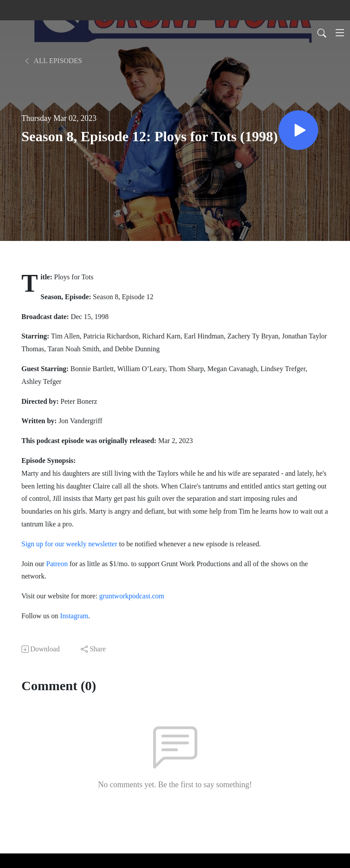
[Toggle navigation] (340, 33)
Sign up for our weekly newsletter (70, 544)
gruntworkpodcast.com (131, 596)
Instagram (74, 616)
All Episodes (53, 61)
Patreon (57, 564)
